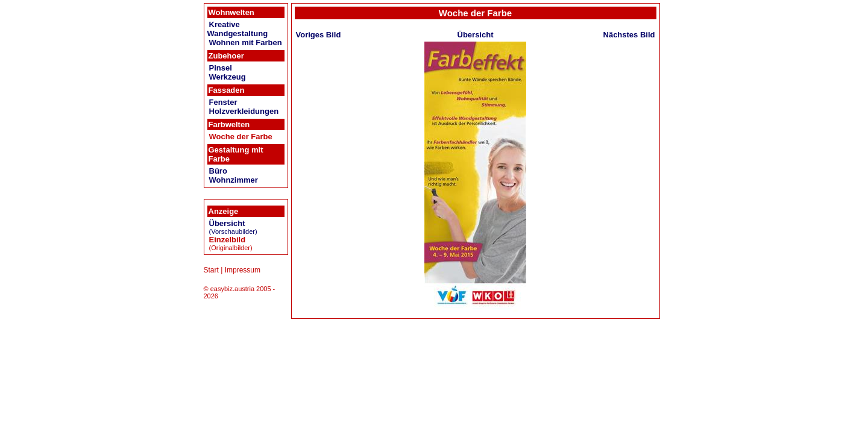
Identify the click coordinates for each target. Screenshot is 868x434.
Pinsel (221, 68)
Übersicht (227, 223)
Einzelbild (228, 240)
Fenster (223, 102)
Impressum (243, 270)
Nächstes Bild (629, 35)
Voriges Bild (319, 35)
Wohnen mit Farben (246, 42)
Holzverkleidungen (244, 111)
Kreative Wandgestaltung (238, 29)
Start (211, 270)
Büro (218, 171)
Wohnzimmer (234, 180)
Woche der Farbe (241, 137)
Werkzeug (228, 77)
